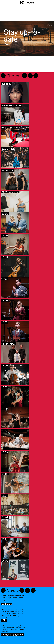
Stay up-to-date (22, 35)
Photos (7, 44)
